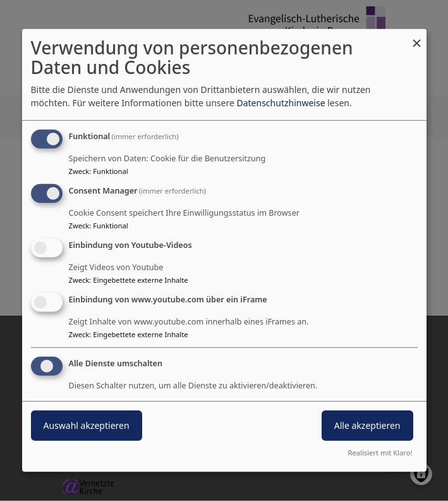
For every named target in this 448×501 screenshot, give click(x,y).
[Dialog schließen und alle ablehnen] (417, 37)
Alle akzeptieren (367, 425)
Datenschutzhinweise (281, 103)
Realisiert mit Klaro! (380, 453)
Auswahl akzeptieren (87, 425)
